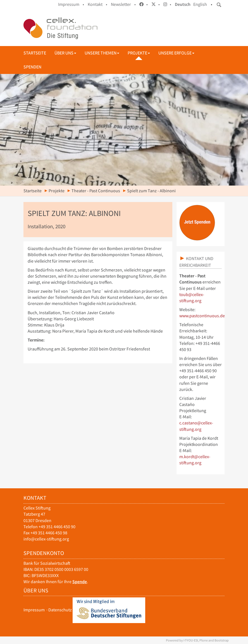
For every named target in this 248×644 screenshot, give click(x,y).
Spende (80, 582)
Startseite (35, 53)
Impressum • (71, 4)
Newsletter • (123, 4)
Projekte (139, 53)
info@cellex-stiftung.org (46, 539)
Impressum (34, 610)
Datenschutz (60, 610)
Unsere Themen (102, 53)
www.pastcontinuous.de (202, 316)
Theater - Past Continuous (96, 191)
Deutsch (183, 4)
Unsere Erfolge (176, 53)
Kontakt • (97, 4)
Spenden (32, 67)
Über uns (65, 53)
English (200, 4)
